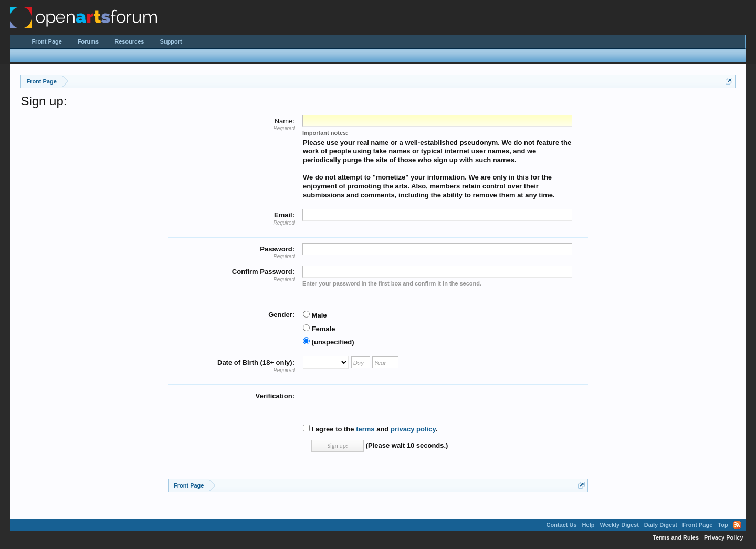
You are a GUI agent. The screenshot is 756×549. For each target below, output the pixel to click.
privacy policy (413, 429)
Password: (277, 249)
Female (319, 329)
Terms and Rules (676, 537)
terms (365, 429)
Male (315, 315)
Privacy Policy (724, 537)
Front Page (46, 41)
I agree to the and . (370, 429)
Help (589, 525)
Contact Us (562, 525)
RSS (737, 525)
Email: (284, 215)
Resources (129, 41)
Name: (285, 121)
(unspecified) (329, 342)
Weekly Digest (619, 525)
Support (171, 41)
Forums (88, 41)
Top (723, 525)
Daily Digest (661, 525)
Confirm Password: (263, 272)
